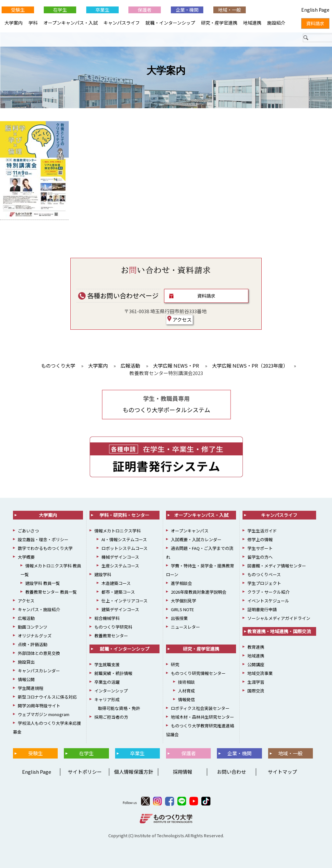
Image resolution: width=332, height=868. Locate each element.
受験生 (18, 10)
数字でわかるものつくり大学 (45, 548)
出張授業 (179, 618)
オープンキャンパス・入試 (71, 23)
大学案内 (166, 70)
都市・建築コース (118, 592)
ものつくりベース (264, 574)
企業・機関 (187, 10)
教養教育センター (111, 636)
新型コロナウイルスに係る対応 (47, 697)
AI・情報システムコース (124, 539)
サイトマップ (282, 772)
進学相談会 (181, 583)
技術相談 (186, 682)
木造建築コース (116, 583)
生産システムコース (120, 566)
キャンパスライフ (122, 23)
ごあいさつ (28, 531)
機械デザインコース (120, 557)
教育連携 (256, 647)
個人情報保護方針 (134, 772)
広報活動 (26, 618)
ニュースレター (185, 627)
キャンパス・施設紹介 (39, 609)
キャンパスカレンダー (39, 671)
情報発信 (186, 699)
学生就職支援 (107, 664)
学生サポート (260, 548)
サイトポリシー (85, 772)
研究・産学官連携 (219, 23)
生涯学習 (256, 682)
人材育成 (186, 691)
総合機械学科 (107, 618)
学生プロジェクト (264, 583)
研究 (175, 664)
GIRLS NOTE (182, 609)
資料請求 (206, 296)
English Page (36, 772)
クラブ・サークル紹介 (268, 592)
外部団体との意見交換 (39, 653)
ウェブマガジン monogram (44, 714)
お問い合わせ (231, 772)
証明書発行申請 (262, 609)
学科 (33, 23)
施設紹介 (276, 23)
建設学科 (103, 574)
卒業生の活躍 (107, 682)
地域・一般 (230, 10)
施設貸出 (26, 662)
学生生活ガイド (262, 531)
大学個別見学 (184, 601)
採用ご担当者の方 (111, 717)
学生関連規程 (30, 688)
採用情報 (183, 772)
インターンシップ (111, 691)
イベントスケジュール (268, 601)
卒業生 (102, 10)
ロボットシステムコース (124, 548)
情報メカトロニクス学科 (118, 531)
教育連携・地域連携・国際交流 (279, 631)
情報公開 (26, 679)
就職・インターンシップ (170, 23)
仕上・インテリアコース (124, 601)
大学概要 (26, 557)
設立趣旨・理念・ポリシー (43, 539)
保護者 (145, 10)
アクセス (179, 319)
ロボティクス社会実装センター (200, 708)
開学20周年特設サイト (39, 706)
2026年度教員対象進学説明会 (199, 592)
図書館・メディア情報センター (277, 566)
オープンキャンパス (190, 531)
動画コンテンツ (33, 627)
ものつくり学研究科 (113, 627)
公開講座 (256, 664)
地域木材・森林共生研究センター (202, 717)
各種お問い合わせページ (118, 296)
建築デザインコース (120, 609)
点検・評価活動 (33, 644)
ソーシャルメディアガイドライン (279, 618)
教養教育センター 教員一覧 (51, 592)
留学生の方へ (260, 557)
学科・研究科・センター (124, 515)
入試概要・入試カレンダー (196, 539)
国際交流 (256, 691)
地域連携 (252, 23)
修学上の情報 (260, 539)
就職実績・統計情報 (113, 673)
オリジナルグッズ (35, 636)
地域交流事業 (260, 673)
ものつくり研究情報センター (198, 673)
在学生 (60, 10)
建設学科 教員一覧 (43, 583)
